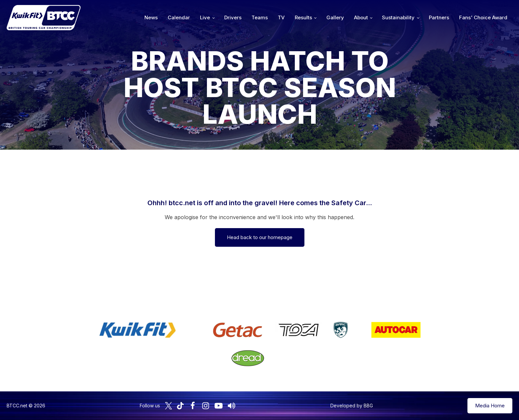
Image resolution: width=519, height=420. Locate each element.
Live (205, 17)
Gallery (335, 17)
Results (303, 17)
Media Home (490, 406)
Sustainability (398, 17)
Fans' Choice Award (483, 17)
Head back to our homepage (260, 237)
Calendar (179, 17)
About (361, 17)
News (151, 17)
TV (281, 17)
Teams (260, 17)
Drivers (233, 17)
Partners (439, 17)
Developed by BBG (352, 406)
